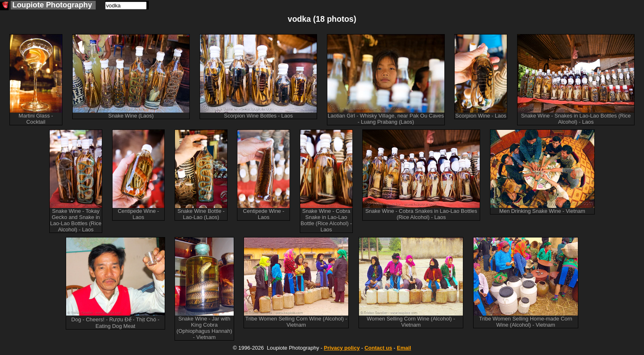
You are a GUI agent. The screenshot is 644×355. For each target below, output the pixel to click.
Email (404, 348)
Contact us (378, 348)
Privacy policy (342, 348)
